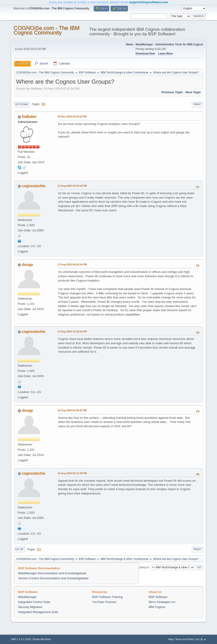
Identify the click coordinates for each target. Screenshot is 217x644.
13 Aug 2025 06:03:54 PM (72, 264)
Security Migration (30, 607)
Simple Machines (42, 639)
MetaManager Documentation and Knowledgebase (52, 573)
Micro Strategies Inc (162, 602)
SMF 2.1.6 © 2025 (21, 639)
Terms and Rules (185, 639)
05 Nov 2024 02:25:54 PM (72, 116)
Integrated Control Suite (34, 602)
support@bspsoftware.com (148, 2)
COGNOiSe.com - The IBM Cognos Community (47, 30)
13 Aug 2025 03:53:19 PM (72, 186)
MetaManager (28, 597)
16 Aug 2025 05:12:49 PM (72, 473)
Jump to (144, 567)
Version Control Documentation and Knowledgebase (53, 578)
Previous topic (172, 92)
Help (170, 639)
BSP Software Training (107, 597)
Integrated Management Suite (38, 612)
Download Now (145, 54)
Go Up (19, 549)
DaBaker (29, 117)
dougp (27, 265)
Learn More (166, 54)
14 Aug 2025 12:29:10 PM (72, 331)
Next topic (193, 92)
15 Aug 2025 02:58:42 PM (72, 410)
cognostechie (34, 186)
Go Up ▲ (201, 639)
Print (197, 104)
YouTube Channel (104, 602)
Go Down (22, 104)
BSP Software (158, 597)
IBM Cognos (157, 607)
